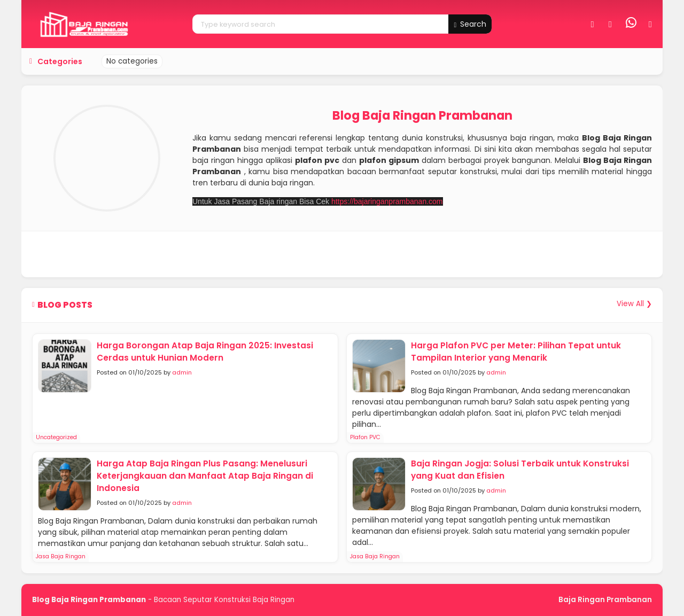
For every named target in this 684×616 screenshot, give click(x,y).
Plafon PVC (365, 437)
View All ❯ (634, 304)
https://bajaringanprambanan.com (387, 201)
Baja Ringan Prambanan (605, 600)
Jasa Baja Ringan (61, 556)
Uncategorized (56, 437)
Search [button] (470, 24)
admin (182, 372)
